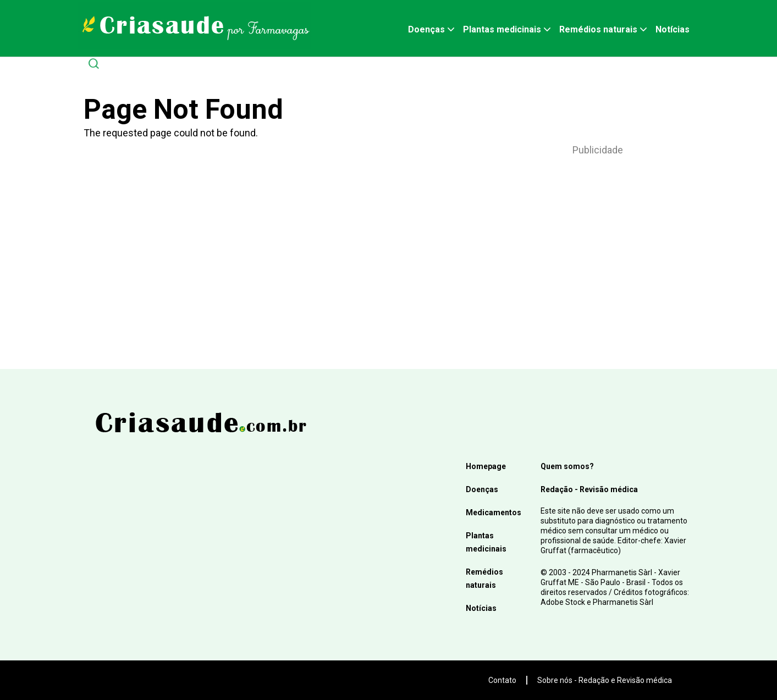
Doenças (426, 29)
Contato (502, 680)
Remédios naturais (598, 29)
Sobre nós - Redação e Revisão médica (605, 680)
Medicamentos (494, 512)
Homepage (486, 466)
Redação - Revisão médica (589, 489)
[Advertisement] (598, 248)
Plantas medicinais (502, 29)
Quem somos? (567, 466)
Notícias (673, 29)
